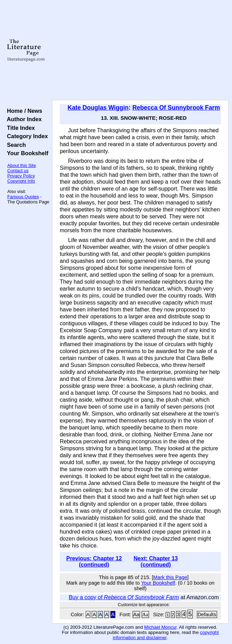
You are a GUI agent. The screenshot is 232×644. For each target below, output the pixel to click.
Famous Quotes (23, 197)
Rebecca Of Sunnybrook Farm (176, 108)
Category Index (26, 136)
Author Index (23, 119)
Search (15, 145)
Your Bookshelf (26, 153)
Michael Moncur (160, 627)
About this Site (22, 165)
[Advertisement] (140, 50)
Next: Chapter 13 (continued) (156, 562)
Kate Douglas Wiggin (98, 108)
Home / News (23, 111)
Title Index (19, 128)
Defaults (207, 614)
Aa (136, 614)
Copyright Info (21, 181)
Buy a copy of (124, 597)
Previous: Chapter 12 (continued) (94, 562)
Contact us (18, 171)
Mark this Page (170, 577)
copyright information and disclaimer (166, 635)
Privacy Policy (21, 176)
